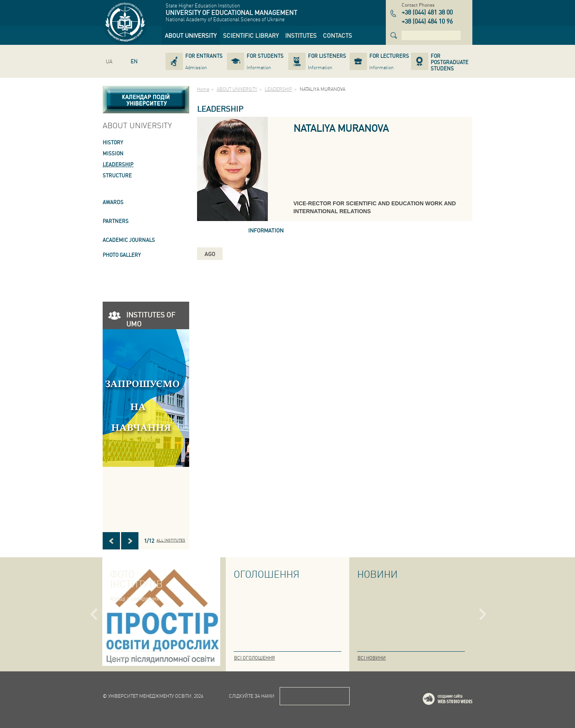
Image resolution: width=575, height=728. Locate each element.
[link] (191, 35)
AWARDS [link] (113, 202)
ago (210, 254)
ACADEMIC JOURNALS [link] (129, 240)
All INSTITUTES (171, 540)
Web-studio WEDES (458, 700)
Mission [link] (113, 153)
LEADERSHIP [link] (118, 164)
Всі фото (121, 658)
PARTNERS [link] (116, 221)
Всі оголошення (254, 658)
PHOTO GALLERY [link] (122, 255)
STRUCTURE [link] (117, 175)
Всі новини (372, 658)
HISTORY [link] (113, 142)
